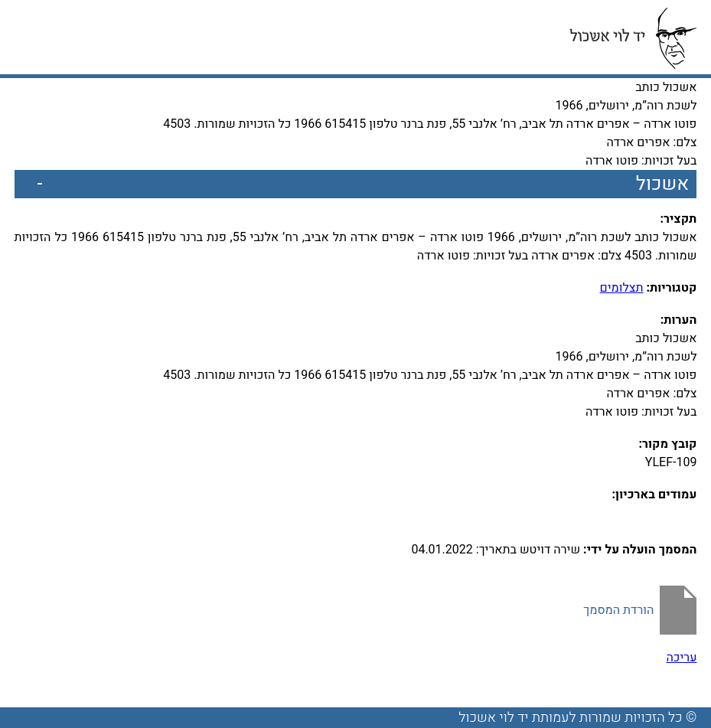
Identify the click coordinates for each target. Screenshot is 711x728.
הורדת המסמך (618, 610)
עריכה (681, 658)
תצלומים (622, 288)
